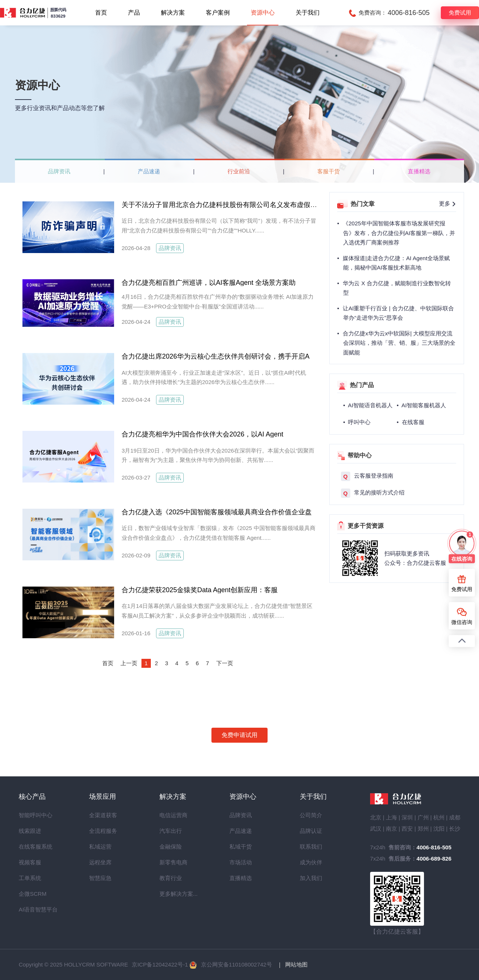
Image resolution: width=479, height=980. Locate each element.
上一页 (129, 663)
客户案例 (218, 13)
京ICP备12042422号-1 (160, 964)
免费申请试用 (239, 735)
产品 (134, 13)
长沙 (455, 829)
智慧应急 (100, 878)
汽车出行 (171, 831)
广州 (423, 817)
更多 (448, 203)
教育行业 (171, 878)
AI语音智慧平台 (32, 909)
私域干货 (241, 847)
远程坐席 (100, 862)
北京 (376, 817)
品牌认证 (311, 831)
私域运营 (100, 847)
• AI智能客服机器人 (421, 405)
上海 (391, 817)
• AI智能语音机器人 (368, 405)
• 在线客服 (411, 422)
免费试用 (460, 13)
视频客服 (30, 862)
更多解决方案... (173, 894)
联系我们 (311, 847)
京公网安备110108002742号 (237, 964)
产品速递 (149, 171)
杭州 (439, 817)
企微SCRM (32, 894)
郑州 (423, 829)
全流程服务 (103, 831)
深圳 (407, 817)
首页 (101, 13)
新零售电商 (173, 862)
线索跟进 (30, 831)
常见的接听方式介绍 (373, 493)
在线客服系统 (32, 847)
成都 (455, 817)
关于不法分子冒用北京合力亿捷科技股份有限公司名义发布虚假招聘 (223, 205)
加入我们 (311, 878)
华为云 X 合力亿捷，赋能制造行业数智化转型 (397, 288)
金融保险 (171, 847)
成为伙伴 (311, 862)
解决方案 (173, 13)
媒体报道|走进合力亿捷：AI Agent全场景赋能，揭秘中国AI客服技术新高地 (396, 263)
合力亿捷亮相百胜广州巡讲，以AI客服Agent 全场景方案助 (209, 283)
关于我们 (308, 13)
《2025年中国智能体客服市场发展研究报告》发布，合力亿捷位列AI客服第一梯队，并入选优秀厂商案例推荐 (399, 233)
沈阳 (439, 829)
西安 (407, 829)
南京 (391, 829)
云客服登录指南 (367, 476)
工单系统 (30, 878)
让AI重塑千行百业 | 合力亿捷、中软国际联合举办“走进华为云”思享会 (398, 313)
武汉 (376, 829)
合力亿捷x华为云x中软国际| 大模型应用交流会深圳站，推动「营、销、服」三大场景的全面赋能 (399, 343)
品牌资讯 (59, 171)
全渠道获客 (103, 815)
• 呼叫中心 (357, 422)
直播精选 (419, 171)
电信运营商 (173, 815)
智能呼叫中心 (32, 815)
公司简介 (311, 815)
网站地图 (296, 964)
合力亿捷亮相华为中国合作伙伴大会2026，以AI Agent (200, 441)
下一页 (225, 663)
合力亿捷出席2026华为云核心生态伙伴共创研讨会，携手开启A (216, 356)
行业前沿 (239, 171)
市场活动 (241, 862)
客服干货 (329, 171)
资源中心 (263, 13)
